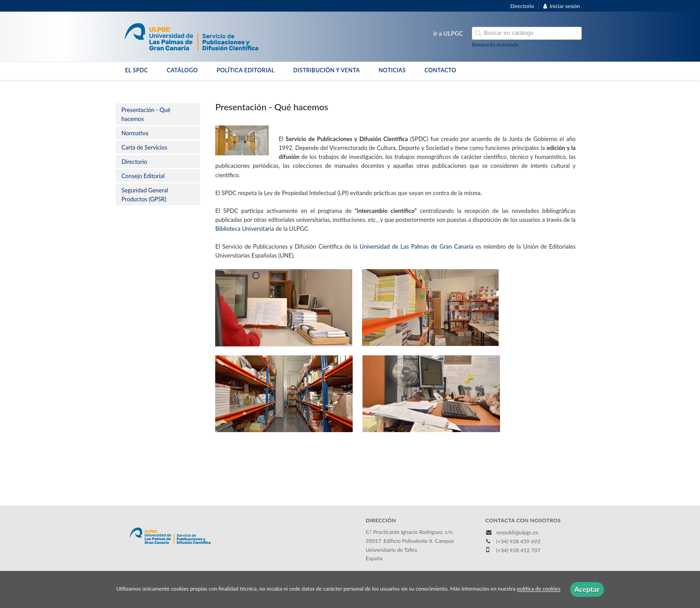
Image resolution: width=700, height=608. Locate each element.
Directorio (522, 6)
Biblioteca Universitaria (245, 229)
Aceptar (587, 589)
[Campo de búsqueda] (527, 33)
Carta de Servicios (144, 147)
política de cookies (539, 589)
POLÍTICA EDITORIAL (246, 70)
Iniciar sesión (562, 6)
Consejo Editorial (143, 176)
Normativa (135, 133)
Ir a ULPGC (448, 33)
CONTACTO (440, 70)
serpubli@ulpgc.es (517, 532)
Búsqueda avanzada (495, 44)
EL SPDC (136, 70)
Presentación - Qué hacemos (146, 114)
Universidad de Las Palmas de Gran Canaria (417, 246)
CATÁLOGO (182, 70)
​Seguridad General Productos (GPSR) (145, 195)
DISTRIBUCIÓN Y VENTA (327, 70)
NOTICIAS (392, 70)
